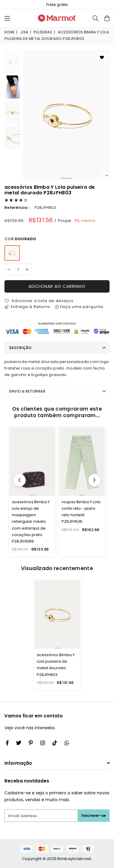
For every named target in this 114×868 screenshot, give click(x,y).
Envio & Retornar (27, 391)
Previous (20, 480)
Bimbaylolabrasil (74, 859)
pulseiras (43, 32)
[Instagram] (31, 743)
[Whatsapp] (67, 743)
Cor (20, 239)
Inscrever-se (94, 815)
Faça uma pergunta (79, 307)
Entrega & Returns (27, 307)
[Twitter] (19, 743)
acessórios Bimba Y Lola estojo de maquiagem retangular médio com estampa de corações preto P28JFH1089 (31, 522)
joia (24, 32)
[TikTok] (55, 743)
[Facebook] (7, 743)
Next (107, 176)
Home (9, 32)
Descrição (20, 348)
